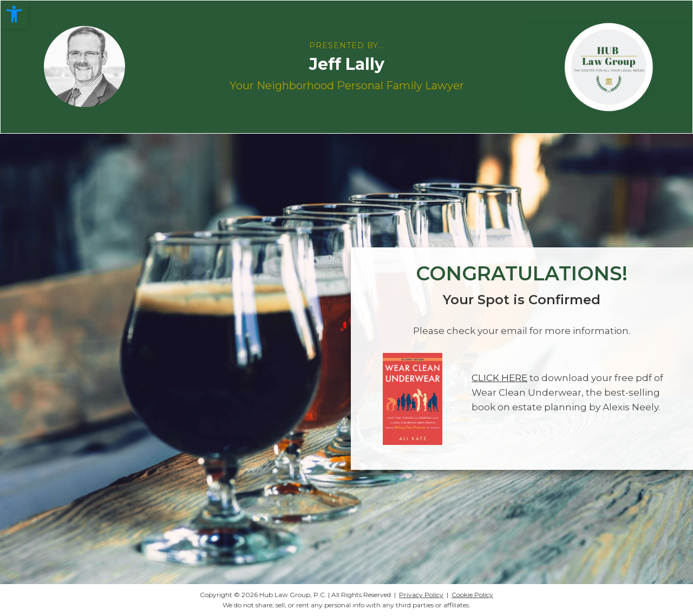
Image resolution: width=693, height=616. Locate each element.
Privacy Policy (421, 595)
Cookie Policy (472, 595)
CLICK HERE (499, 378)
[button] (14, 14)
